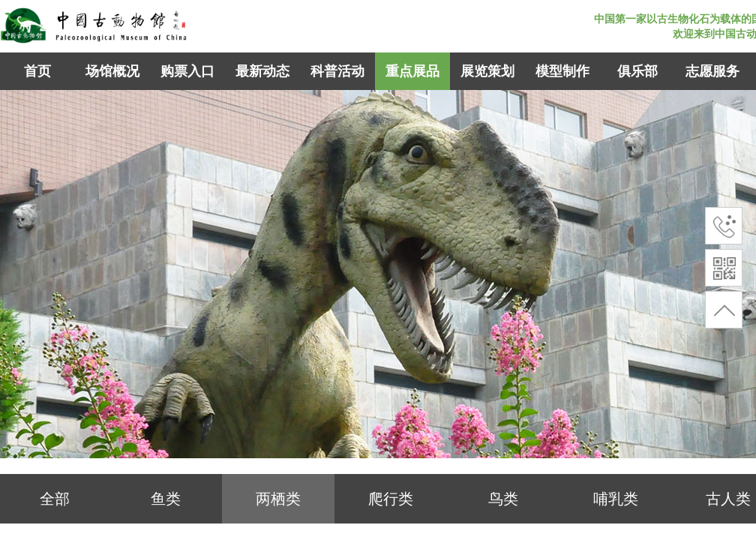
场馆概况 (112, 71)
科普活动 (337, 71)
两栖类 (278, 499)
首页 (37, 71)
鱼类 (166, 499)
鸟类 (503, 499)
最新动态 (262, 71)
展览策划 (487, 71)
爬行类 (391, 499)
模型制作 (562, 71)
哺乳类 (616, 499)
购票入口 (187, 71)
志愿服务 (712, 71)
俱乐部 (637, 71)
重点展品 (412, 71)
